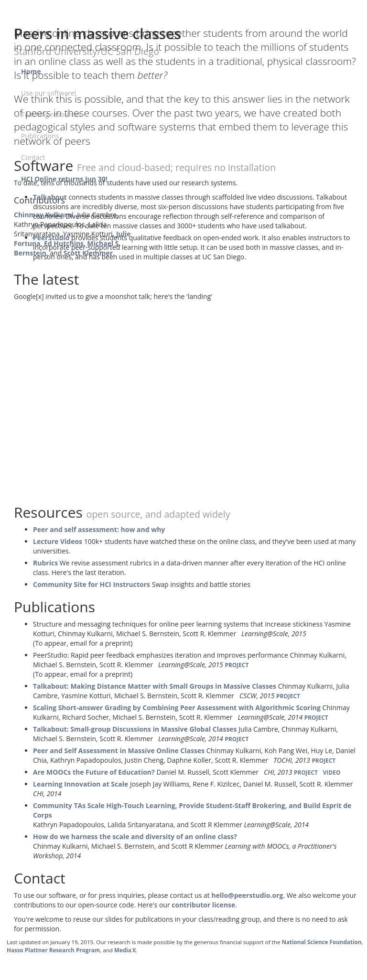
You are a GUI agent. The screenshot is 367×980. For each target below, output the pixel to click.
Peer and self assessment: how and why (99, 529)
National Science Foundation (321, 942)
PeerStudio (51, 238)
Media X (125, 950)
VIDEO (332, 772)
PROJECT (237, 665)
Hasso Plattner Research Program (53, 950)
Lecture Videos (58, 541)
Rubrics (45, 563)
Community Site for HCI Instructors (92, 584)
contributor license (203, 905)
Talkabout (50, 197)
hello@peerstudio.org (247, 895)
